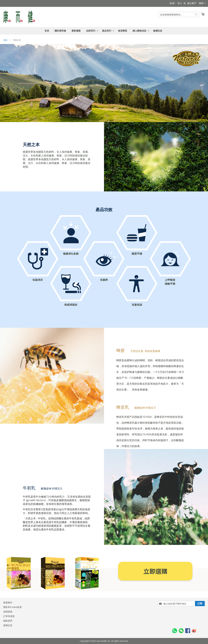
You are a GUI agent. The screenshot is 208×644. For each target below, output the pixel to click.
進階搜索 (8, 612)
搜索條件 (8, 602)
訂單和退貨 (9, 616)
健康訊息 (8, 625)
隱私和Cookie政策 (13, 607)
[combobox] (179, 14)
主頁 (5, 40)
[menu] (104, 31)
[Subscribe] (200, 604)
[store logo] (19, 17)
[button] (202, 3)
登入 (180, 3)
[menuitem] (47, 31)
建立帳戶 (192, 3)
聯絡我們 (8, 621)
